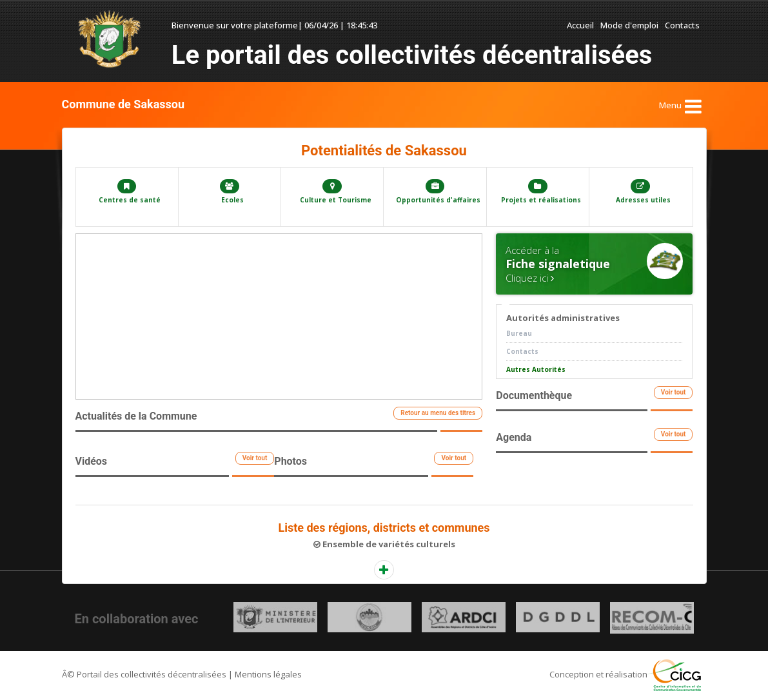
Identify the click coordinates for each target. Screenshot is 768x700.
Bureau (519, 333)
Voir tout (255, 458)
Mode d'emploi (629, 25)
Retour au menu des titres (438, 413)
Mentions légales (268, 674)
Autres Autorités (536, 369)
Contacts (682, 25)
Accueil (580, 25)
